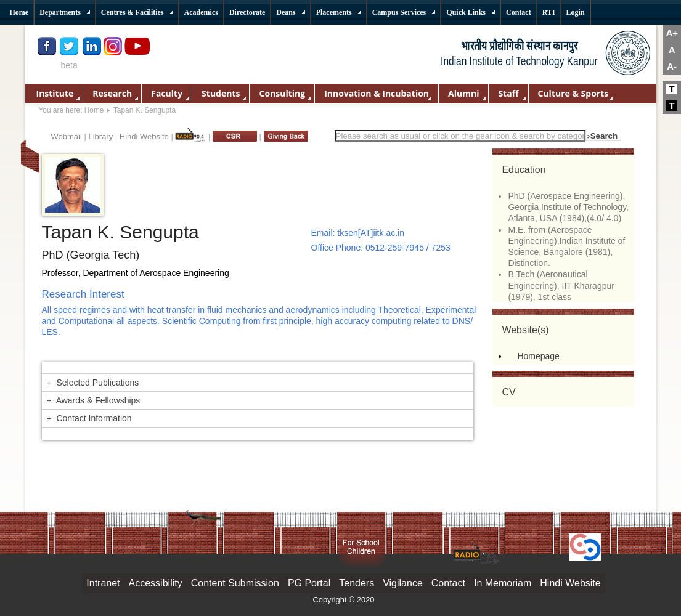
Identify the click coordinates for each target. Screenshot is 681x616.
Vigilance (403, 583)
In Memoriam (503, 583)
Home (94, 110)
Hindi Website (144, 136)
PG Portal (309, 583)
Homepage (538, 356)
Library (100, 136)
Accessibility (156, 583)
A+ (672, 33)
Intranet (103, 583)
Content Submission (235, 583)
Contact (448, 583)
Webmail (67, 136)
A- (672, 66)
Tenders (357, 583)
